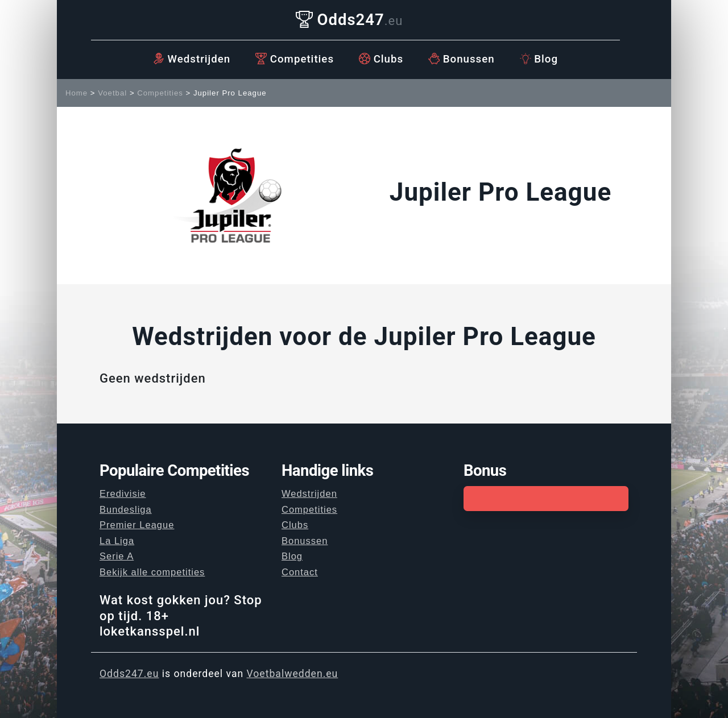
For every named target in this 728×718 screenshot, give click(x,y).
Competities (295, 59)
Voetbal (112, 93)
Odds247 (349, 20)
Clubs (381, 59)
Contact (300, 572)
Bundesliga (126, 509)
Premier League (137, 525)
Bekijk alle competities (152, 572)
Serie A (117, 556)
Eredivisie (123, 493)
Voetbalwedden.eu (293, 674)
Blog (539, 59)
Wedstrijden (192, 59)
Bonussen (462, 59)
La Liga (117, 541)
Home (76, 93)
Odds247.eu (129, 674)
